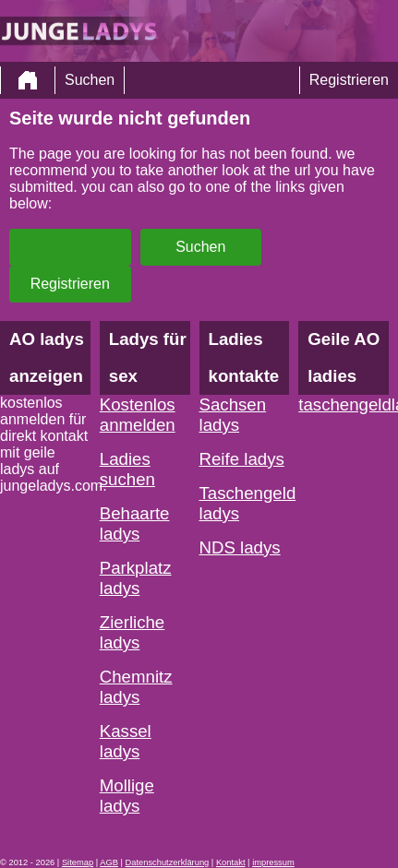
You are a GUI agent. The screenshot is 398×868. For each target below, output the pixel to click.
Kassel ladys (126, 741)
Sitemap (78, 862)
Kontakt (231, 862)
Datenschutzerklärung (168, 862)
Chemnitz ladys (136, 687)
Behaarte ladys (135, 523)
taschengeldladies (344, 404)
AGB (109, 862)
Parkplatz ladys (136, 578)
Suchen (90, 80)
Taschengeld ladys (245, 503)
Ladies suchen (127, 469)
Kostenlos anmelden (138, 415)
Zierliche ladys (133, 632)
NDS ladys (240, 547)
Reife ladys (242, 459)
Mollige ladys (127, 796)
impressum (273, 862)
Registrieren (349, 80)
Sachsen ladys (233, 415)
